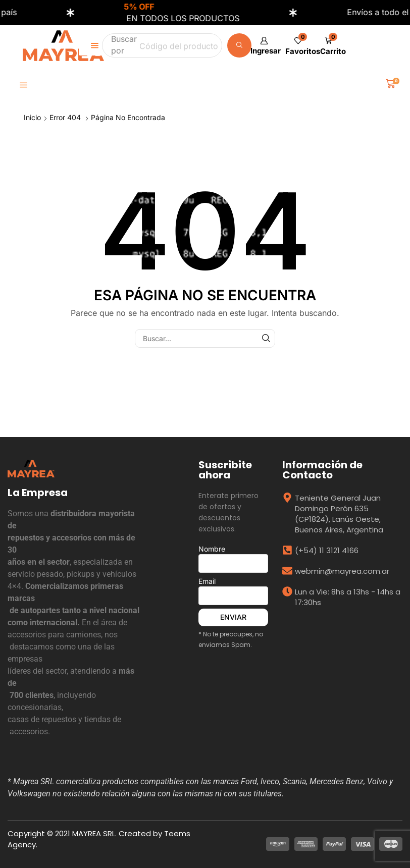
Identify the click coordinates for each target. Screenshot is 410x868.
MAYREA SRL (94, 833)
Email (233, 591)
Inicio (32, 117)
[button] (264, 46)
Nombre (233, 559)
